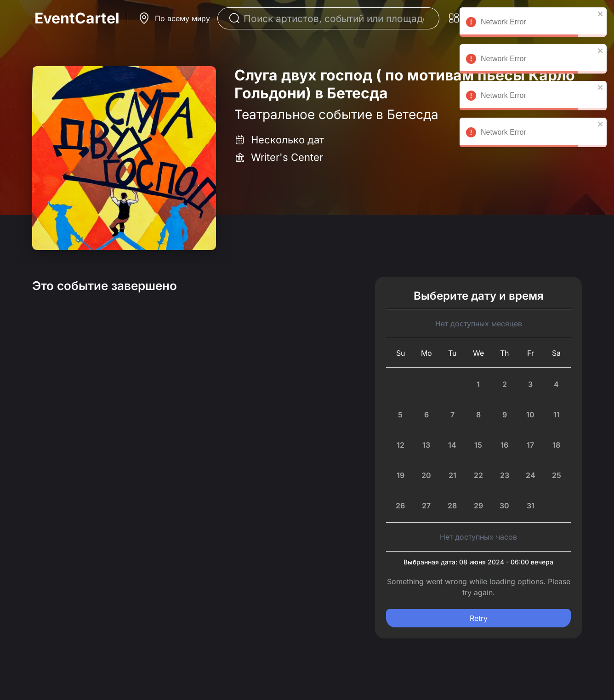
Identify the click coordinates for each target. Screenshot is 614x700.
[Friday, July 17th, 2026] (531, 445)
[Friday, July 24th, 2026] (531, 475)
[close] (601, 14)
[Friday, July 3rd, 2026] (531, 384)
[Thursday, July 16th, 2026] (504, 445)
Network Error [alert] (533, 23)
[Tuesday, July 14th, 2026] (452, 445)
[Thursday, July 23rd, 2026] (504, 475)
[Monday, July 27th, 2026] (427, 506)
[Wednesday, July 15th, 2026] (479, 445)
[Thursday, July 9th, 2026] (504, 415)
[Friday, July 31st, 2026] (531, 506)
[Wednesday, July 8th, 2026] (479, 415)
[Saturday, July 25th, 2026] (556, 475)
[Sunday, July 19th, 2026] (401, 475)
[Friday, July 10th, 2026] (531, 415)
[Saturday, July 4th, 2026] (556, 384)
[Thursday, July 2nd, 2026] (504, 384)
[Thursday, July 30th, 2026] (504, 506)
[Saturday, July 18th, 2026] (556, 445)
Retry (479, 618)
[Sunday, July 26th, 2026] (401, 506)
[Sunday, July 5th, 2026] (401, 415)
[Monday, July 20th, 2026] (427, 475)
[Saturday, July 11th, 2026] (556, 415)
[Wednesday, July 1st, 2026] (479, 384)
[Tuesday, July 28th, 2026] (452, 506)
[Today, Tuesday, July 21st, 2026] (452, 475)
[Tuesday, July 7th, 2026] (452, 415)
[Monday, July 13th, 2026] (427, 445)
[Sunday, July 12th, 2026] (401, 445)
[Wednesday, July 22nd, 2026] (479, 475)
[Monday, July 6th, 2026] (427, 415)
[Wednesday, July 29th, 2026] (479, 506)
